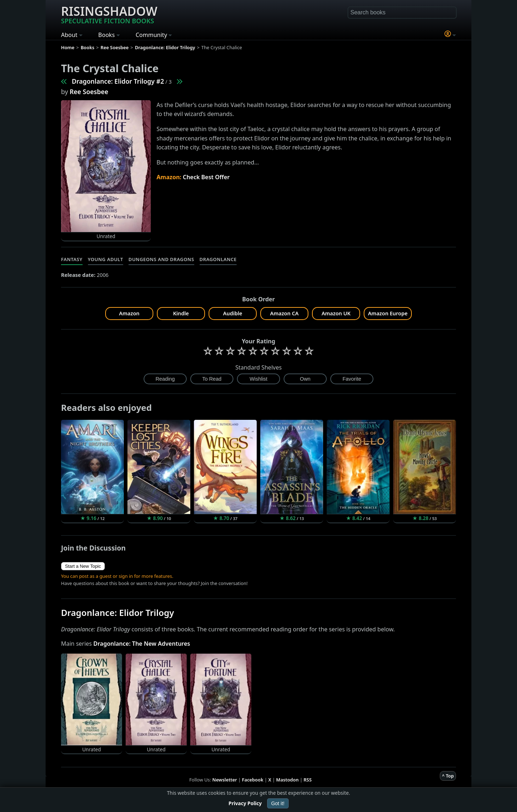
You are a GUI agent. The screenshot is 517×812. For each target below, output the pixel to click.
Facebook (253, 780)
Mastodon (287, 780)
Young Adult (106, 259)
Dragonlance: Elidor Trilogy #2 (118, 81)
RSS (308, 780)
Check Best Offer (206, 177)
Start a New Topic (83, 566)
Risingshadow (109, 14)
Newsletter (225, 780)
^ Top (448, 776)
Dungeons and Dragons (161, 259)
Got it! (278, 803)
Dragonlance (218, 259)
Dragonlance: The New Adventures (142, 644)
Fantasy (72, 259)
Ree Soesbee (89, 92)
